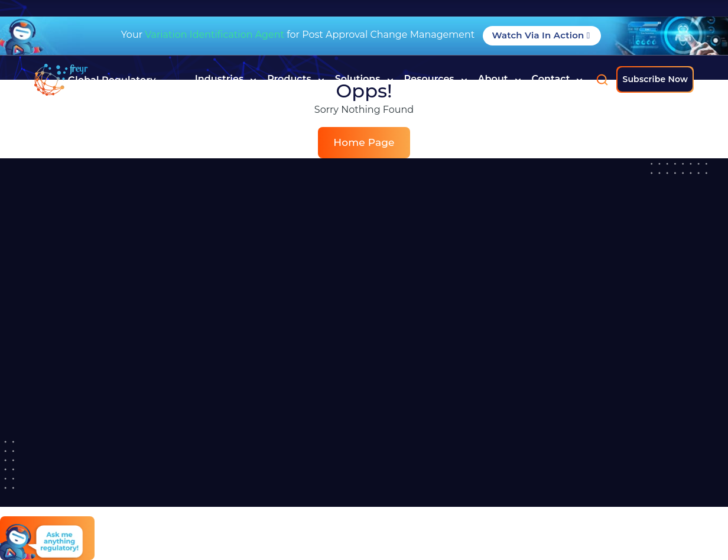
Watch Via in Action (542, 35)
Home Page (364, 142)
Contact (558, 79)
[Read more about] (95, 80)
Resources (436, 79)
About (500, 79)
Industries (226, 79)
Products (296, 79)
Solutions (364, 79)
